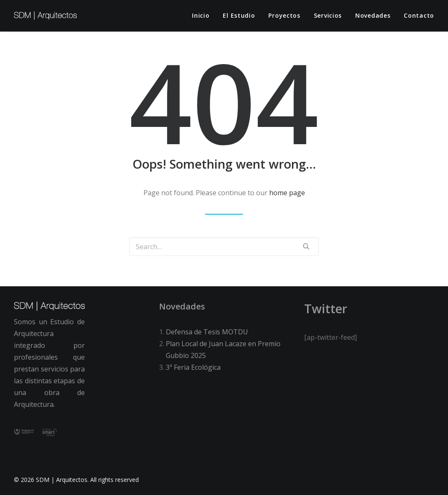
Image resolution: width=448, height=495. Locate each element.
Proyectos (284, 15)
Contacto (419, 15)
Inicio (201, 15)
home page (287, 193)
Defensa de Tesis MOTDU (207, 332)
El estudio (239, 15)
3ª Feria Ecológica (193, 367)
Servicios (328, 15)
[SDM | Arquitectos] (45, 16)
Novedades (373, 15)
